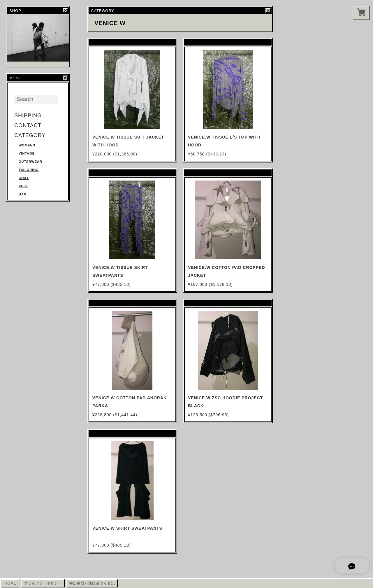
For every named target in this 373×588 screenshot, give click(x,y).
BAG (23, 194)
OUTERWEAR (30, 162)
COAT (24, 178)
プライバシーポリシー (43, 583)
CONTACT (28, 125)
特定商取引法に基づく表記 (92, 583)
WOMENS (27, 145)
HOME (10, 583)
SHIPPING (28, 116)
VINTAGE (27, 153)
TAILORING (29, 170)
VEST (23, 186)
